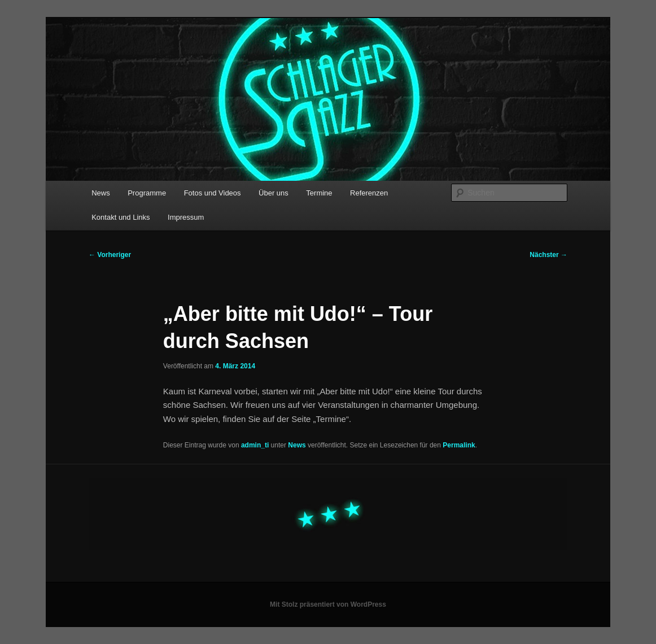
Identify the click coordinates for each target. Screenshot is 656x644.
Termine (319, 193)
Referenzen (369, 193)
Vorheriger (110, 255)
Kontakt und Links (121, 217)
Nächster (548, 255)
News (101, 193)
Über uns (274, 193)
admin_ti (255, 445)
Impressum (186, 217)
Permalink (459, 445)
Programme (147, 193)
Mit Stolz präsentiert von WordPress (328, 604)
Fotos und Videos (213, 193)
